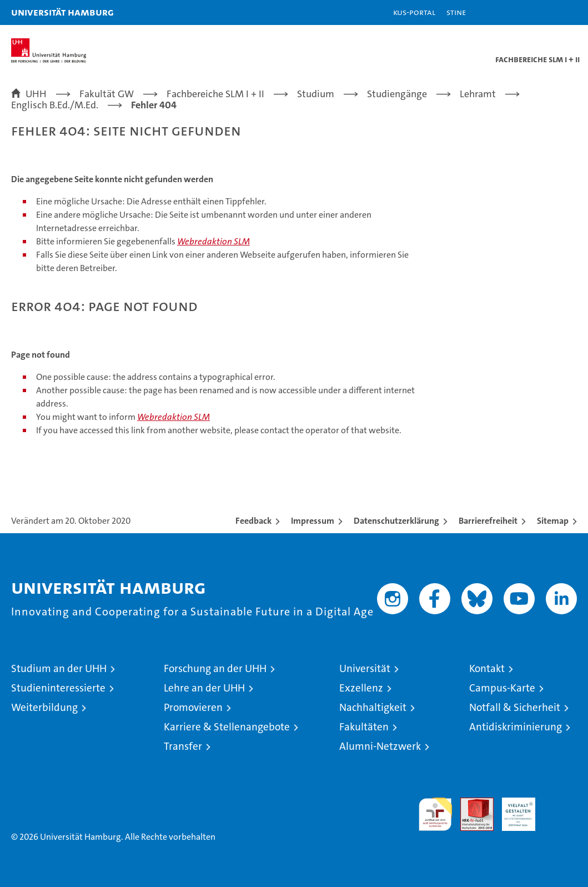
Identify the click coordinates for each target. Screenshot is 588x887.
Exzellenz (361, 688)
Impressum (313, 521)
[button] (545, 12)
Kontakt (487, 668)
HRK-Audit (512, 809)
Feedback (253, 521)
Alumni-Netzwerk (380, 746)
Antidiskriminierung (516, 727)
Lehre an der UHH (204, 688)
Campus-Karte (502, 688)
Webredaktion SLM (213, 241)
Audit (471, 803)
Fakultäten (364, 727)
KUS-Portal (414, 12)
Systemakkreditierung (560, 803)
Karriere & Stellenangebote (227, 727)
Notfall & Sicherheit (515, 707)
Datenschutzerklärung (396, 521)
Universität (365, 668)
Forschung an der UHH (215, 668)
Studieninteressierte (58, 688)
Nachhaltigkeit (373, 707)
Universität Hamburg (62, 12)
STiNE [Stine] (456, 12)
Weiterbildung (44, 707)
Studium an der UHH (59, 668)
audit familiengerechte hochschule (435, 814)
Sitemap (553, 521)
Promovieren (193, 707)
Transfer (183, 746)
